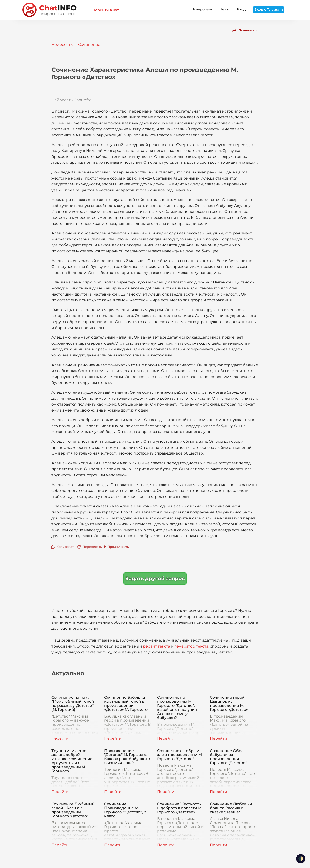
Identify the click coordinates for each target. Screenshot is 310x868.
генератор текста (191, 646)
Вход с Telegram (269, 10)
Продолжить (118, 547)
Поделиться (248, 30)
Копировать (66, 547)
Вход (241, 9)
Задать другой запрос (155, 578)
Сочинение (89, 45)
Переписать (92, 547)
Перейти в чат (106, 10)
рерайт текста (157, 646)
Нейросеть (202, 9)
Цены (224, 9)
